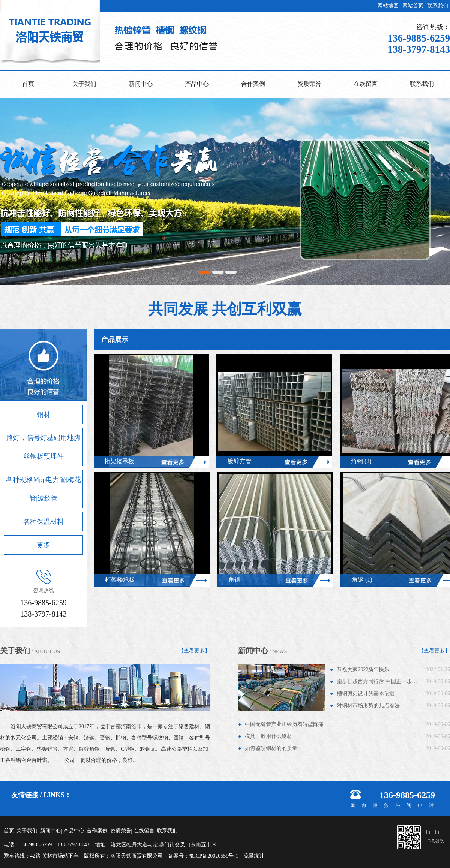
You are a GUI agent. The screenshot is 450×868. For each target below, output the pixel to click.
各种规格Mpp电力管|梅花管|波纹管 (43, 489)
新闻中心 (141, 84)
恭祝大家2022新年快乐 (363, 670)
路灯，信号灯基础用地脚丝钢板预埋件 (43, 447)
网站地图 (388, 6)
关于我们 (84, 84)
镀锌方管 (242, 461)
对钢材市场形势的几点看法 (368, 706)
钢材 (43, 415)
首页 (28, 84)
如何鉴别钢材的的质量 (271, 748)
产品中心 (197, 84)
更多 (43, 545)
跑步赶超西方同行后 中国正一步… (377, 682)
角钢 (237, 580)
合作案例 (253, 84)
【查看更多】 (194, 651)
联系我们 (438, 6)
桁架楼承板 (121, 461)
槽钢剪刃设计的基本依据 (366, 694)
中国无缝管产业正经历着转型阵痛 (284, 724)
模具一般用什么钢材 (268, 736)
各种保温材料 (43, 522)
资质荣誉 (309, 84)
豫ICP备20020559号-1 (214, 856)
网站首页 (413, 6)
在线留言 (366, 84)
